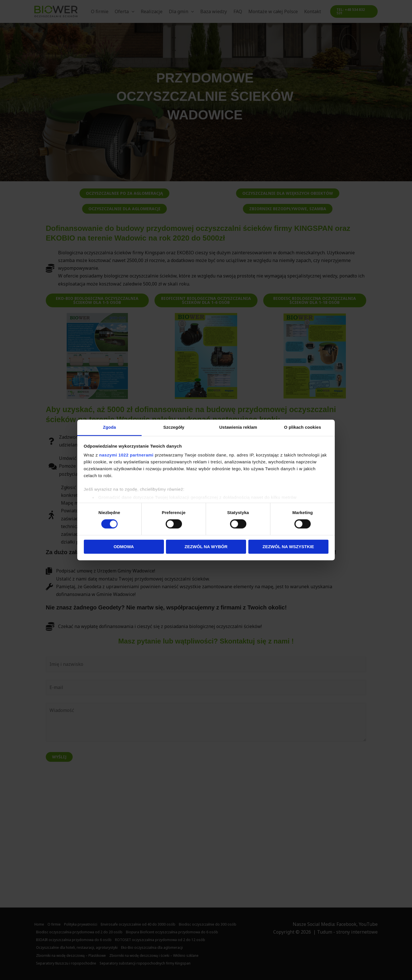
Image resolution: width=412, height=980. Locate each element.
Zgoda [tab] (110, 427)
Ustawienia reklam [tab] (238, 427)
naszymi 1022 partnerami (126, 455)
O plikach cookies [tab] (303, 427)
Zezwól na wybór (206, 547)
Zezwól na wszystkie (288, 547)
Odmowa (124, 547)
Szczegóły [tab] (174, 427)
